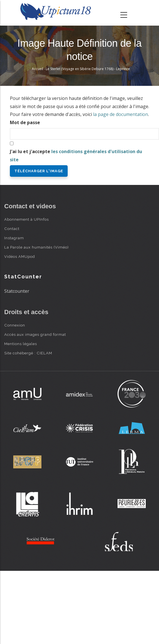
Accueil (37, 69)
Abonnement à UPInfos (26, 219)
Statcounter (17, 291)
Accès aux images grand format (35, 334)
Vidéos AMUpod (20, 256)
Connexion (15, 325)
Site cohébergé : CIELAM (28, 353)
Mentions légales (21, 344)
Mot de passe (25, 122)
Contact (12, 229)
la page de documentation (121, 114)
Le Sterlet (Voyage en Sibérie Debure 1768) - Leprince (88, 69)
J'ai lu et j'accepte (76, 156)
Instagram (14, 238)
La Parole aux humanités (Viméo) (37, 247)
